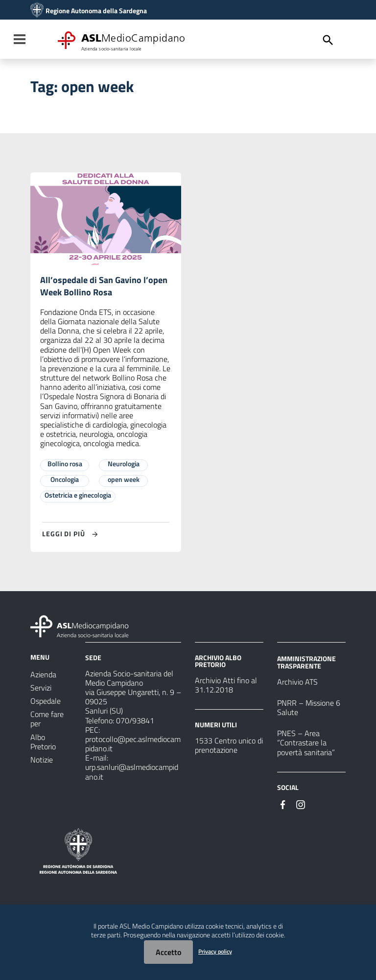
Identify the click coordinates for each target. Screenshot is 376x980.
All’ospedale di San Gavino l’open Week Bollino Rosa (95, 287)
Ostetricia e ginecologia (78, 497)
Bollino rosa (65, 466)
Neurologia (124, 466)
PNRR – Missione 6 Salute (309, 710)
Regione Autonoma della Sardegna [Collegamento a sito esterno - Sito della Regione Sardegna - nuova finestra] (96, 11)
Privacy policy (215, 951)
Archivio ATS (297, 684)
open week (124, 482)
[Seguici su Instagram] (301, 806)
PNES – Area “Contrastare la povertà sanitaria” (306, 745)
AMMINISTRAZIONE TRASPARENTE (306, 664)
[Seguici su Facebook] (283, 806)
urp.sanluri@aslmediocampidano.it (132, 774)
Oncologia (65, 482)
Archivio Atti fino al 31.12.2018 (226, 687)
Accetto (168, 952)
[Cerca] (328, 40)
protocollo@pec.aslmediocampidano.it (133, 746)
